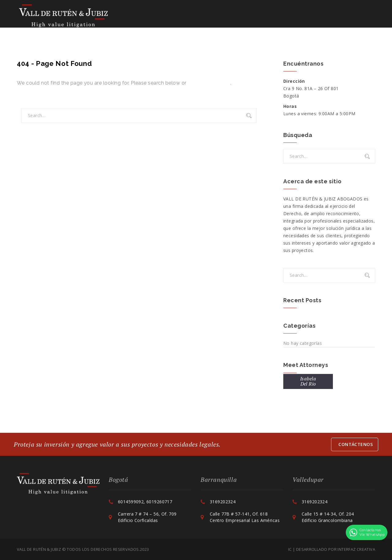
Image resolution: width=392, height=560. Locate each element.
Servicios (190, 15)
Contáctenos (327, 15)
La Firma (125, 15)
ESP (358, 15)
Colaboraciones (233, 15)
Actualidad (278, 15)
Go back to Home (209, 83)
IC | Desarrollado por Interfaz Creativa (332, 549)
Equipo (154, 15)
